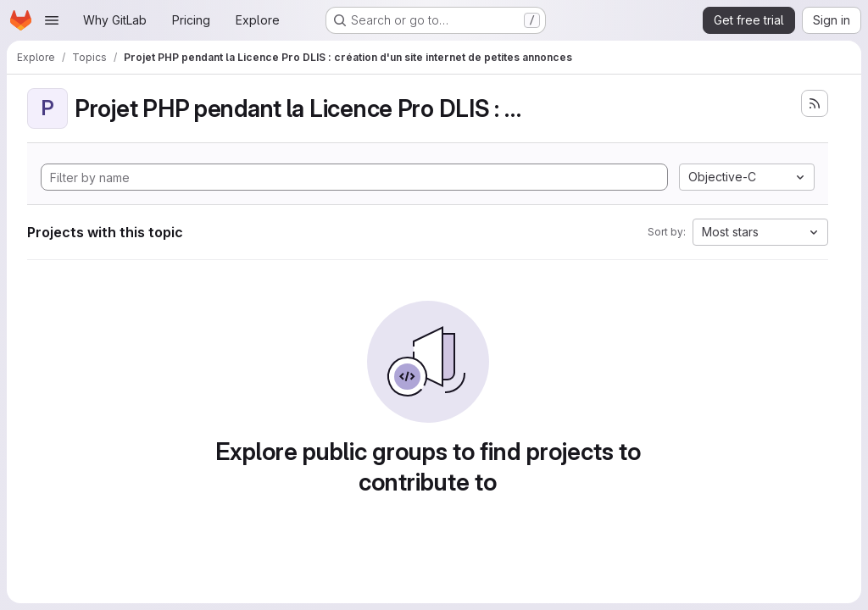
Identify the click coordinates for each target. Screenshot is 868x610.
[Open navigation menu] (52, 20)
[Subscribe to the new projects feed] (815, 103)
